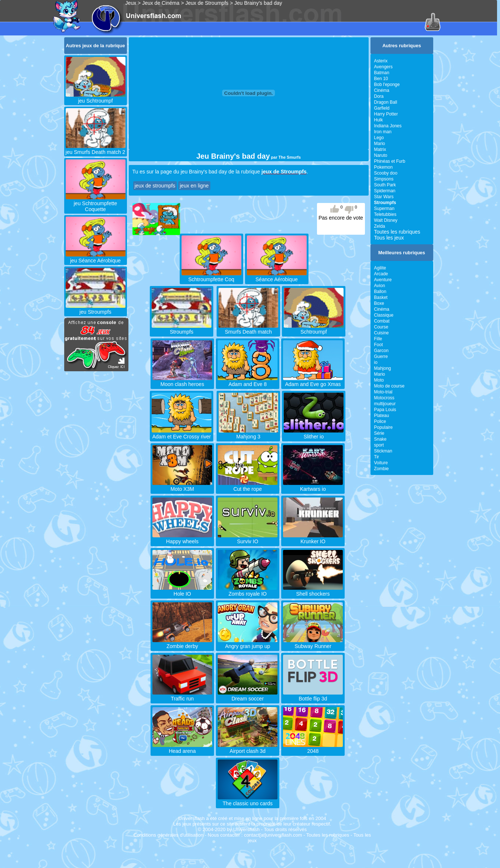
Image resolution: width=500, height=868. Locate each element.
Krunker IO (313, 538)
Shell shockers (313, 591)
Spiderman (385, 191)
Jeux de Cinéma (161, 3)
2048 (313, 748)
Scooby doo (386, 173)
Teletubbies (385, 214)
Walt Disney (386, 220)
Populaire (384, 427)
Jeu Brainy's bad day (258, 3)
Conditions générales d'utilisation (169, 835)
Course (381, 327)
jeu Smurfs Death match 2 (96, 149)
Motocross (384, 398)
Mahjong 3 (248, 434)
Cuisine (382, 333)
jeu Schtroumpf (96, 98)
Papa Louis (385, 410)
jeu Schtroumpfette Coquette (96, 203)
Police (380, 421)
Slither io (314, 434)
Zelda (380, 226)
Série (379, 433)
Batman (382, 73)
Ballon (380, 292)
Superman (384, 209)
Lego (379, 138)
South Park (385, 185)
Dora (379, 96)
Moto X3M (182, 486)
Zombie (382, 469)
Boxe (379, 303)
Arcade (381, 274)
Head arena (182, 748)
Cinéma (382, 90)
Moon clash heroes (182, 381)
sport (379, 445)
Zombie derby (182, 643)
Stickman (383, 451)
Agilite (380, 268)
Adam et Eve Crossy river (182, 434)
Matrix (380, 149)
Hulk (379, 120)
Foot (379, 345)
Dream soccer (248, 696)
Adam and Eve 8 (248, 381)
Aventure (383, 280)
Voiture (381, 463)
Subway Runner (313, 643)
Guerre (381, 356)
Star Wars (384, 197)
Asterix (381, 61)
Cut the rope (248, 486)
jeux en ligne (194, 186)
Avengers (383, 67)
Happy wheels (182, 538)
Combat (382, 321)
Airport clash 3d (248, 748)
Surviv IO (248, 538)
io (376, 362)
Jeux (131, 3)
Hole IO (182, 591)
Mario (380, 144)
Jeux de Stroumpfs (207, 3)
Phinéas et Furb (390, 161)
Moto (379, 380)
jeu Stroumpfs (96, 309)
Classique (384, 315)
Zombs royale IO (248, 591)
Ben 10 (381, 79)
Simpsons (384, 179)
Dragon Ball (386, 102)
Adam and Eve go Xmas (313, 381)
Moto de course (389, 386)
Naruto (381, 155)
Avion (380, 286)
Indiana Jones (388, 126)
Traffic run (182, 696)
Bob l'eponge (387, 85)
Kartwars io (313, 486)
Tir (377, 457)
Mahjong (383, 368)
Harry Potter (386, 114)
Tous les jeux (389, 238)
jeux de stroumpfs (155, 186)
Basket (381, 297)
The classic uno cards (248, 800)
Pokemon (384, 167)
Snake (380, 439)
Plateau (382, 416)
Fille (378, 339)
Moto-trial (383, 392)
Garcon (381, 351)
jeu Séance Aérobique (96, 258)
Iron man (383, 132)
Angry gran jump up (248, 643)
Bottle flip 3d (313, 696)
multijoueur (385, 404)
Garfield (382, 108)
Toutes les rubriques (397, 232)
